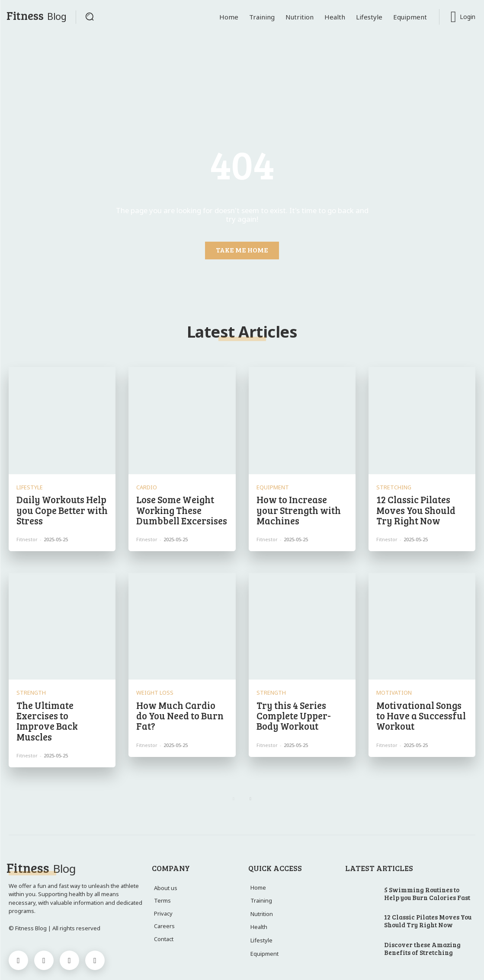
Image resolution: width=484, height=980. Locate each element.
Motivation (391, 688)
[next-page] (251, 780)
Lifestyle (28, 485)
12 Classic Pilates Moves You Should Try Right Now (421, 506)
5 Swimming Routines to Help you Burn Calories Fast (427, 874)
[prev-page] (234, 780)
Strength (29, 688)
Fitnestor (27, 534)
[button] (90, 16)
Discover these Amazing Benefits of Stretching (422, 929)
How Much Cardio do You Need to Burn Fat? (181, 704)
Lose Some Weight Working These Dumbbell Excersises (178, 506)
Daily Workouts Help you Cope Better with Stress (59, 506)
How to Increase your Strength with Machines (300, 506)
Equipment (270, 485)
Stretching (391, 485)
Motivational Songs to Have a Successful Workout (421, 709)
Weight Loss (152, 688)
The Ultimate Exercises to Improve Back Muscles (59, 709)
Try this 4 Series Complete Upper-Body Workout (301, 709)
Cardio (145, 485)
